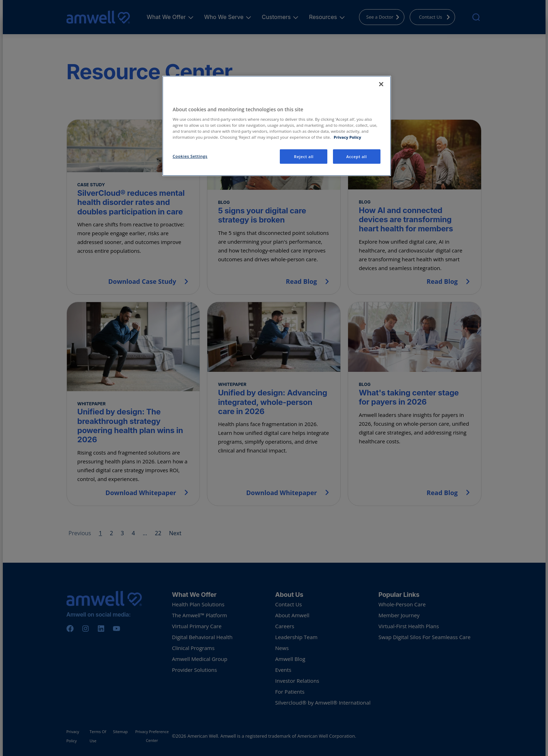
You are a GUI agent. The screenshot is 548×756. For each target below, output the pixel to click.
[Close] (381, 84)
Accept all (357, 157)
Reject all (304, 157)
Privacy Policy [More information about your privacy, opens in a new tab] (347, 137)
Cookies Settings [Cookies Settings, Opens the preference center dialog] (190, 156)
